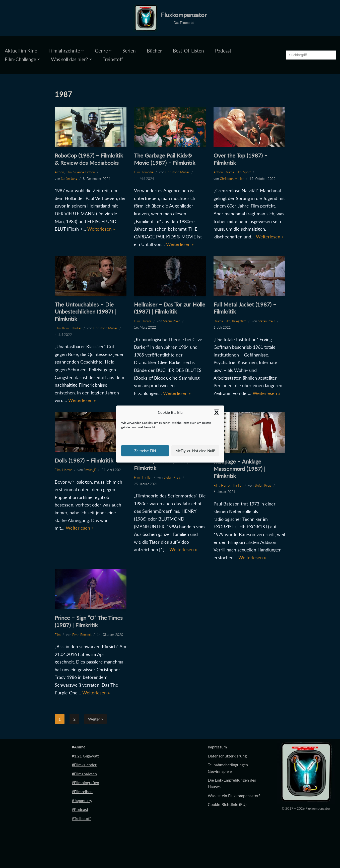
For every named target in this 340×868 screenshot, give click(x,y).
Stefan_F (90, 470)
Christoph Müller (177, 172)
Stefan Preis (172, 321)
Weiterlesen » (101, 229)
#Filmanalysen (84, 774)
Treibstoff (113, 59)
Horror (146, 321)
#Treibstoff (81, 819)
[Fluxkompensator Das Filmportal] (170, 18)
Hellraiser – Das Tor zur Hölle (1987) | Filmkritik (170, 308)
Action (59, 172)
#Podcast (80, 810)
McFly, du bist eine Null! (195, 451)
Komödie (148, 172)
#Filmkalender (84, 765)
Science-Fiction (84, 172)
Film (69, 172)
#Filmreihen (82, 792)
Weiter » (95, 719)
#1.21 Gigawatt (85, 756)
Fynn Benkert (82, 635)
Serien (129, 51)
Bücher (154, 51)
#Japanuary (82, 801)
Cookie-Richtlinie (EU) (227, 805)
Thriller (76, 328)
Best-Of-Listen (188, 51)
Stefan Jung (69, 179)
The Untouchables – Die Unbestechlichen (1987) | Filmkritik (85, 312)
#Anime (79, 747)
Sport (247, 172)
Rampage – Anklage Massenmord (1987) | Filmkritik (240, 469)
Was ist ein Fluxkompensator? (234, 796)
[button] (217, 413)
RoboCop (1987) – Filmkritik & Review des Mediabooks (89, 159)
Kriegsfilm (239, 321)
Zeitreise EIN (145, 451)
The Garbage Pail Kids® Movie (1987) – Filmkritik (165, 159)
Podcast (223, 51)
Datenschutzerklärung (227, 756)
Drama (229, 172)
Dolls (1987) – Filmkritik (84, 460)
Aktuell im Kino (21, 51)
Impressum (217, 747)
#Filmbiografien (85, 783)
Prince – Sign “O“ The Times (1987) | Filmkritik (89, 622)
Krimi (66, 328)
